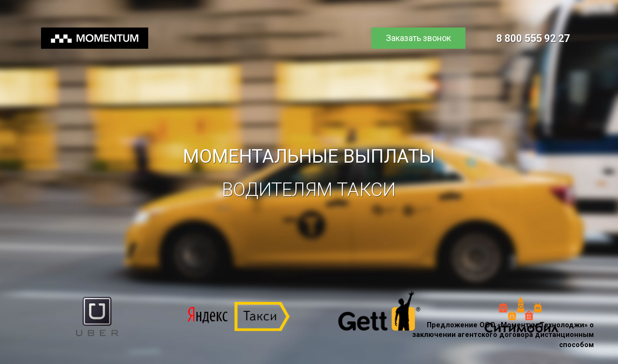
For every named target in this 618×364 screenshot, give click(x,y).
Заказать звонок (418, 38)
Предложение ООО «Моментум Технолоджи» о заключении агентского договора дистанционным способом (503, 335)
